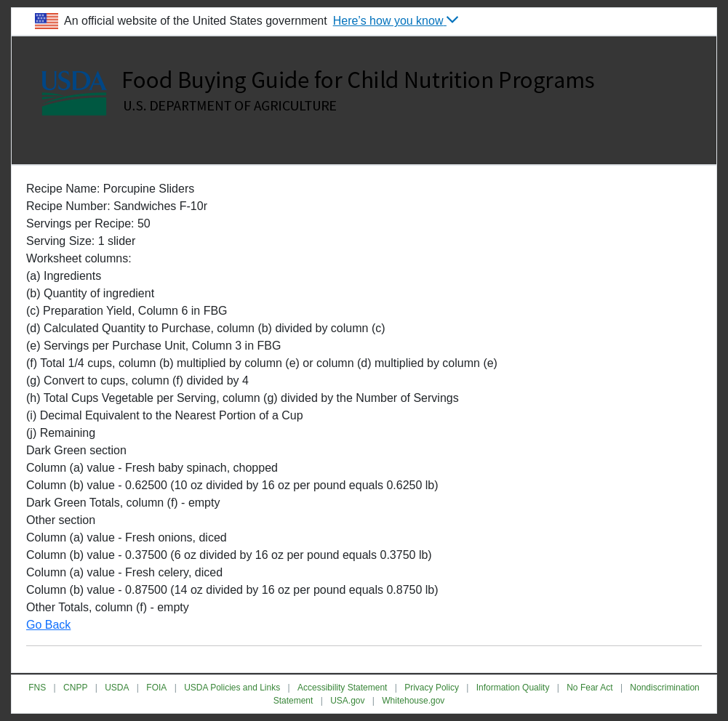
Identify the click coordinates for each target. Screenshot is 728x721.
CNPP (75, 688)
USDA (117, 688)
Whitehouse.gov (413, 701)
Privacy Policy (432, 688)
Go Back (48, 625)
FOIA (156, 688)
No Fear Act (589, 688)
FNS (37, 688)
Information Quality (513, 688)
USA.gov (347, 701)
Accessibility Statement (342, 688)
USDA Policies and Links (232, 688)
